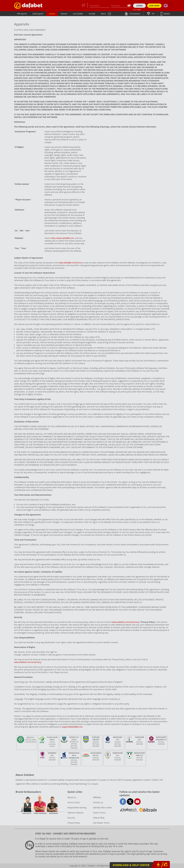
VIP (153, 14)
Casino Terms (99, 813)
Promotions (135, 14)
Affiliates (97, 797)
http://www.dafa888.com (63, 238)
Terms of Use (74, 802)
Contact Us (98, 802)
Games (64, 14)
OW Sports (22, 14)
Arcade (92, 14)
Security (71, 818)
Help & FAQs (99, 818)
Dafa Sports (38, 14)
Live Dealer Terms (101, 823)
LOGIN (139, 6)
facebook (123, 802)
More (103, 14)
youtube (137, 802)
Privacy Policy (74, 823)
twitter (130, 802)
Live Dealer (78, 14)
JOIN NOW (154, 6)
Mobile (166, 14)
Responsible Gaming (77, 808)
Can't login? (137, 10)
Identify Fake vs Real (102, 808)
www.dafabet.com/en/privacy (125, 622)
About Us (72, 797)
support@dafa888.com (72, 727)
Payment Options (76, 813)
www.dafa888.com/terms (70, 263)
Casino (52, 14)
